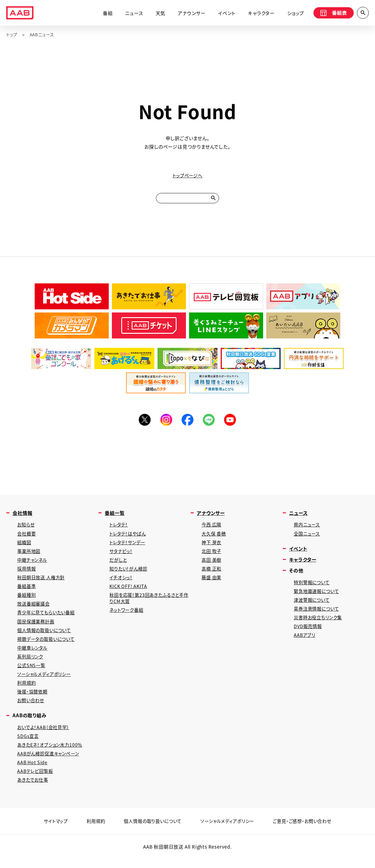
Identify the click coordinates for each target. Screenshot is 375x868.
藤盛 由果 (212, 582)
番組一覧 (115, 516)
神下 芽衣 (212, 546)
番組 (106, 13)
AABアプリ (305, 641)
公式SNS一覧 (32, 673)
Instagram (166, 422)
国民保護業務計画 (37, 628)
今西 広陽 (212, 528)
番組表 (332, 13)
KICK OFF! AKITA (129, 591)
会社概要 (27, 537)
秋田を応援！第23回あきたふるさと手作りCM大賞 (149, 604)
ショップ (294, 13)
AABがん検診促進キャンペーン (50, 764)
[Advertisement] (187, 461)
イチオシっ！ (122, 582)
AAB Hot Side (33, 773)
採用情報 (27, 573)
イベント (225, 13)
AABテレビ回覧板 (36, 782)
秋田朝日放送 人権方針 (42, 582)
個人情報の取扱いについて (46, 637)
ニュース (132, 13)
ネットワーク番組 (127, 616)
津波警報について (313, 605)
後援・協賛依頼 (33, 700)
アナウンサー (190, 13)
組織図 (25, 546)
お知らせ (26, 528)
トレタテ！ (119, 528)
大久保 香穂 (215, 537)
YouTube (231, 422)
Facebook (187, 422)
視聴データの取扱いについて (48, 646)
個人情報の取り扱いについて (150, 832)
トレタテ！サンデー (129, 546)
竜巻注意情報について (318, 614)
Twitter (144, 422)
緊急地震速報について (318, 596)
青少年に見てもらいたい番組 (48, 619)
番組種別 (27, 600)
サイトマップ (50, 832)
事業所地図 (30, 555)
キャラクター (260, 13)
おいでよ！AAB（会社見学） (45, 736)
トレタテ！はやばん (129, 537)
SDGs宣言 (28, 746)
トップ (12, 35)
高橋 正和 (212, 573)
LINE (209, 422)
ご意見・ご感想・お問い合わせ (307, 832)
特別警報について (313, 587)
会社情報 (23, 516)
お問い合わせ (32, 709)
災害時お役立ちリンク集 (319, 623)
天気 (158, 13)
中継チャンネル (33, 564)
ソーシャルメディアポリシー (46, 682)
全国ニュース (308, 537)
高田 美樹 (212, 564)
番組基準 (27, 591)
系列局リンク (31, 664)
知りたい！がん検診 (130, 573)
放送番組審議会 (35, 609)
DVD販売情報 (309, 632)
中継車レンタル (33, 655)
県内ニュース (308, 528)
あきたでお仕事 (34, 791)
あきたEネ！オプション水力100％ (52, 755)
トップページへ (188, 176)
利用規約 (27, 691)
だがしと (119, 564)
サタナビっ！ (122, 555)
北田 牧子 (212, 555)
